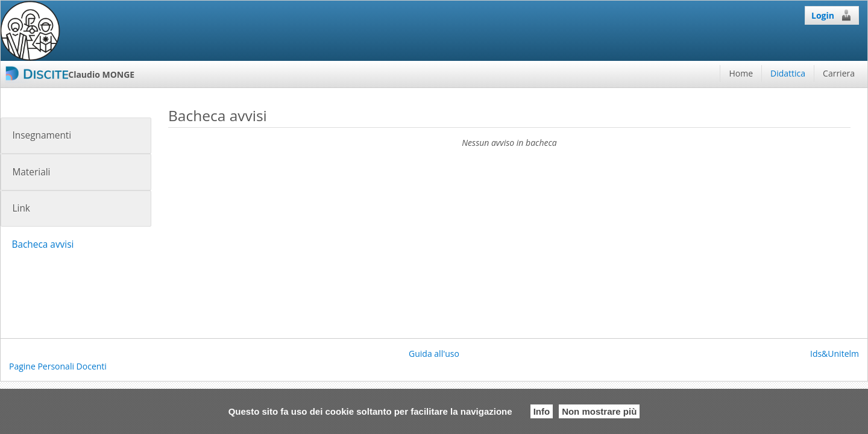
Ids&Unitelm (835, 354)
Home (741, 73)
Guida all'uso (434, 354)
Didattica (788, 73)
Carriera (839, 73)
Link (21, 208)
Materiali (31, 172)
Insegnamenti (42, 135)
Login (832, 15)
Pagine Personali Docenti (58, 366)
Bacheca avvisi (42, 244)
